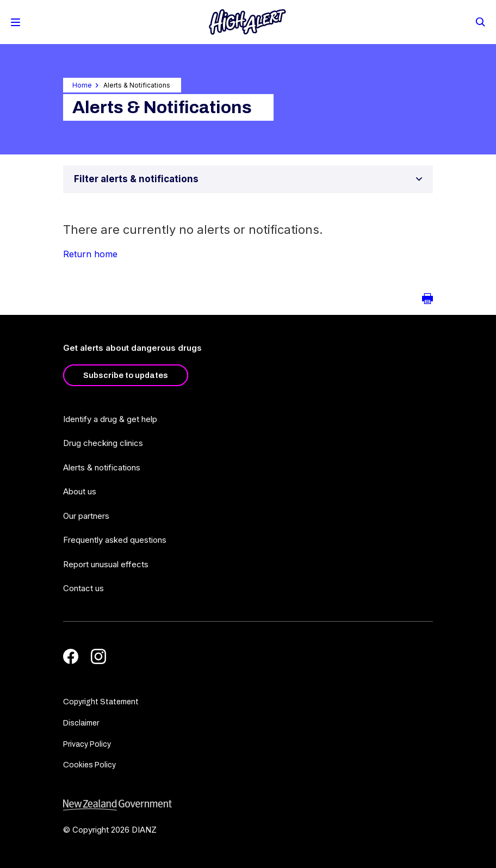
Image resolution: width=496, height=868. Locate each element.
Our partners (86, 516)
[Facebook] (71, 656)
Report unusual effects (106, 564)
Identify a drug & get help (110, 419)
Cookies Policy (89, 765)
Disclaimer (81, 723)
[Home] (247, 22)
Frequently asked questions (115, 540)
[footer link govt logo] (248, 805)
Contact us (83, 588)
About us (80, 491)
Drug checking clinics (103, 443)
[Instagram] (98, 656)
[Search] (480, 21)
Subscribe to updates (126, 375)
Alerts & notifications (102, 467)
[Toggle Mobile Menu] (15, 22)
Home (82, 85)
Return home (90, 254)
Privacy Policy (87, 744)
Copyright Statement (101, 702)
